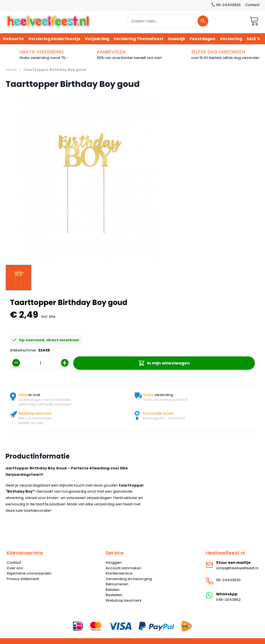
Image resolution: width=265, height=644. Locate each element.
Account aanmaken (124, 568)
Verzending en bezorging (129, 579)
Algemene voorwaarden (29, 573)
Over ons (15, 568)
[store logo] (48, 21)
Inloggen (114, 562)
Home (11, 70)
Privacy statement (23, 579)
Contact (252, 5)
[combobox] (168, 21)
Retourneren (117, 584)
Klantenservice (119, 573)
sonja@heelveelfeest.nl (237, 568)
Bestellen (114, 595)
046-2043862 (228, 600)
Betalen (113, 590)
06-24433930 (228, 580)
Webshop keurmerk (124, 600)
